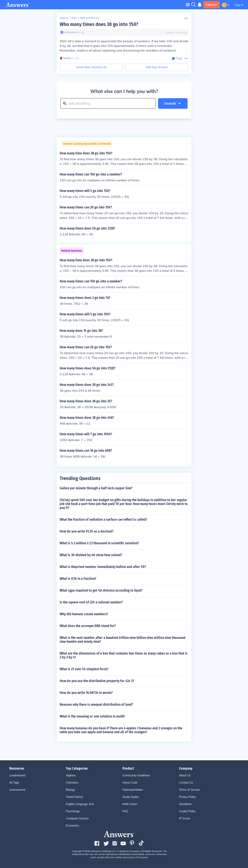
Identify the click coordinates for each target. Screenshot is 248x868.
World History (74, 797)
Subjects (64, 18)
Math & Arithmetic (90, 18)
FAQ (125, 811)
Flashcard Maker (133, 790)
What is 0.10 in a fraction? (78, 579)
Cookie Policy (187, 811)
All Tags (14, 783)
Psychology (73, 811)
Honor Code (130, 783)
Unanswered (17, 790)
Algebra (71, 775)
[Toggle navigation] (188, 5)
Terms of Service (189, 790)
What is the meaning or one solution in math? (92, 716)
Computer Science (77, 818)
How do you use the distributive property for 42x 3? (97, 681)
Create (211, 5)
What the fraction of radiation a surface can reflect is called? (103, 520)
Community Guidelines (136, 775)
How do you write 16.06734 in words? (86, 693)
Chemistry (72, 783)
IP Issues (185, 818)
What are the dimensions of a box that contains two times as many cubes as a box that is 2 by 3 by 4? (124, 655)
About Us (185, 775)
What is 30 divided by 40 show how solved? (91, 555)
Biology (70, 790)
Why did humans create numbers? (84, 614)
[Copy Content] (177, 58)
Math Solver (130, 804)
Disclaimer (185, 804)
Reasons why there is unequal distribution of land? (96, 705)
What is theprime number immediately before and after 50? (103, 567)
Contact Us (186, 783)
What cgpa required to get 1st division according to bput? (101, 590)
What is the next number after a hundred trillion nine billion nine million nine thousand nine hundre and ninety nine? (123, 640)
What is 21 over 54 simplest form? (84, 669)
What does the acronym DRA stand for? (88, 626)
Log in (239, 5)
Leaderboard (17, 775)
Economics (72, 826)
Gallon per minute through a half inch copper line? (96, 488)
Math (74, 18)
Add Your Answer (157, 67)
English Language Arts (80, 804)
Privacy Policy (187, 797)
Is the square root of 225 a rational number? (91, 602)
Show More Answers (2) (91, 67)
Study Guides (131, 797)
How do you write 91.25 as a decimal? (87, 531)
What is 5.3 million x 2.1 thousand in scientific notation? (99, 543)
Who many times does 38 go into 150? (99, 24)
